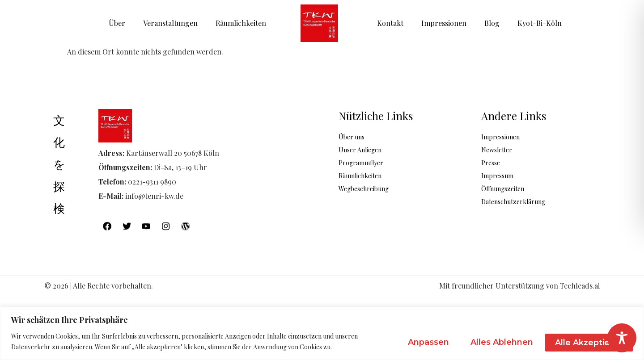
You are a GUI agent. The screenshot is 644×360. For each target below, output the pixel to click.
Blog (492, 23)
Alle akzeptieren (587, 342)
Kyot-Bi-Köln (540, 23)
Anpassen (414, 342)
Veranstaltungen (170, 23)
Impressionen (444, 23)
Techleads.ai (580, 287)
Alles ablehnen (493, 342)
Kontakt (390, 23)
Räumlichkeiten (241, 23)
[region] (322, 333)
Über (117, 23)
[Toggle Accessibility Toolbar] (622, 338)
